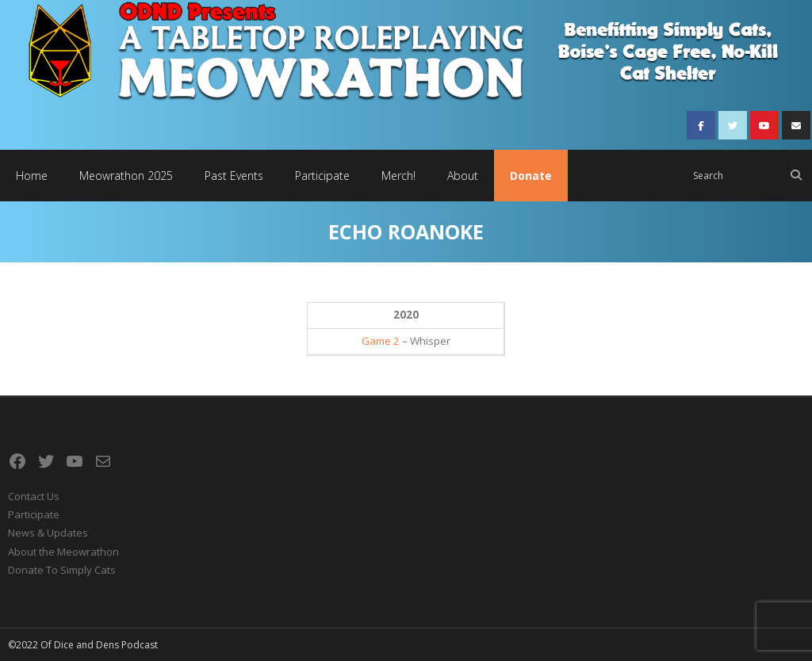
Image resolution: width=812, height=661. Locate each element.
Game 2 (381, 341)
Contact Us (34, 496)
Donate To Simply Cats (62, 570)
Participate (34, 514)
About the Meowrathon (63, 552)
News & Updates (48, 533)
